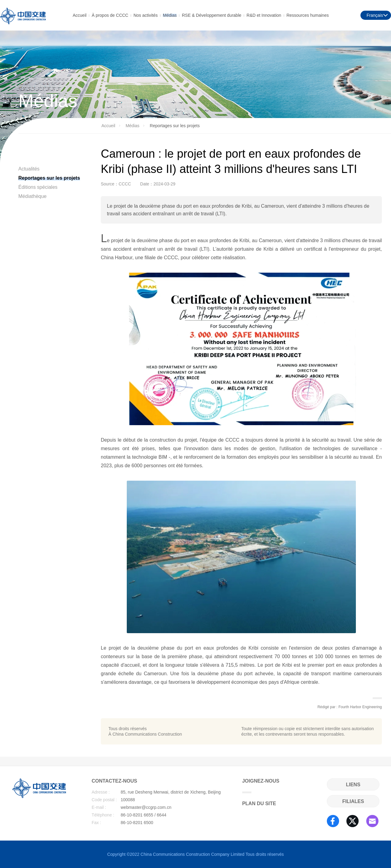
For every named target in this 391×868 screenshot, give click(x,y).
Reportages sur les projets (49, 178)
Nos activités (146, 15)
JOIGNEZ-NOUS (261, 786)
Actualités (29, 169)
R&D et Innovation (264, 15)
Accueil (80, 15)
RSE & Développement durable (212, 15)
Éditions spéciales (38, 187)
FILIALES (353, 801)
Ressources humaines (308, 15)
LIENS (353, 785)
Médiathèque (33, 196)
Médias (170, 15)
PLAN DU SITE (259, 803)
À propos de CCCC (110, 15)
